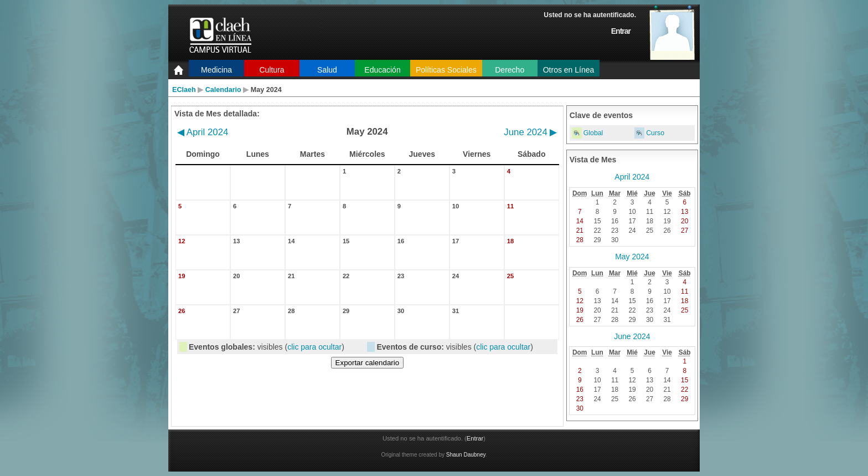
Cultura (272, 70)
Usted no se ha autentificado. (590, 15)
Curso (655, 133)
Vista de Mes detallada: (217, 114)
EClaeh (184, 90)
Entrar (621, 31)
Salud (327, 70)
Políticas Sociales (446, 70)
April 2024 (203, 132)
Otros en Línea (569, 70)
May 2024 (632, 257)
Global (593, 133)
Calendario (223, 90)
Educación (382, 70)
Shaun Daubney (466, 455)
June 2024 (530, 132)
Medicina (216, 70)
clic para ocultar (314, 347)
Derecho (510, 70)
